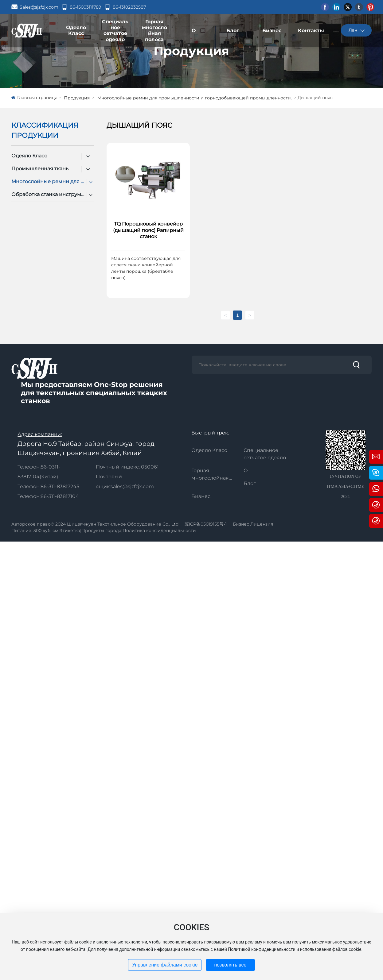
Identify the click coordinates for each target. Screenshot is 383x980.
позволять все (230, 965)
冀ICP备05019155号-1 (206, 524)
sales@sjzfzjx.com (132, 486)
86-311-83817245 (60, 486)
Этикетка (70, 531)
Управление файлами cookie (165, 965)
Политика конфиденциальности (159, 531)
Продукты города (101, 531)
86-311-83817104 (60, 496)
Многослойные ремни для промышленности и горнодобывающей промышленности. (195, 98)
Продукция (191, 51)
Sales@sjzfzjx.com (39, 7)
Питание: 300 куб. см (35, 531)
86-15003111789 (86, 7)
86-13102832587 (129, 7)
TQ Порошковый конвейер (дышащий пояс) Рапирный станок (148, 230)
